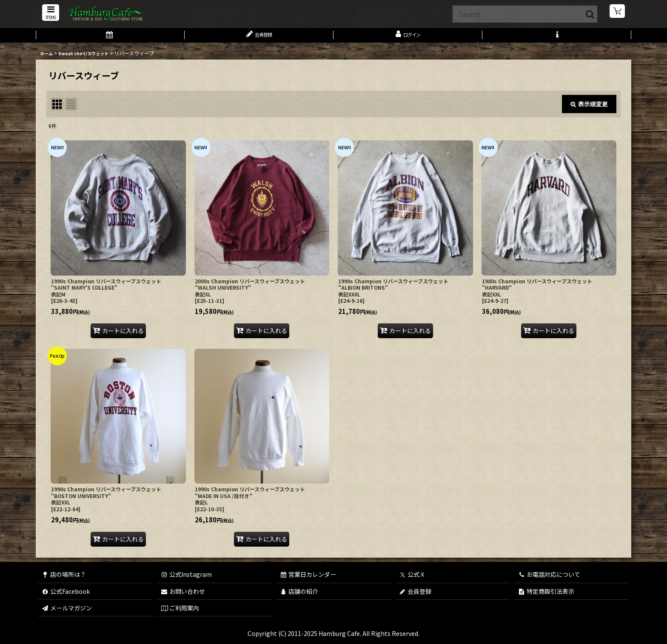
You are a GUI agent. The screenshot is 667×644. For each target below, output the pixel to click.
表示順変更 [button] (589, 108)
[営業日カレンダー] (110, 37)
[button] (49, 13)
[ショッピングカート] (618, 13)
